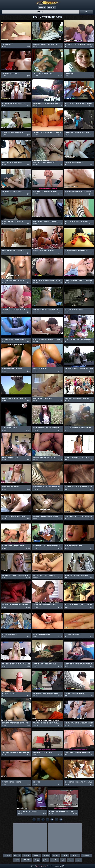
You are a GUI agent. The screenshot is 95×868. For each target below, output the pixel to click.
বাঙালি (70, 860)
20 (61, 819)
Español (56, 855)
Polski (17, 860)
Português (75, 855)
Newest (42, 7)
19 (56, 819)
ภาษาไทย (55, 860)
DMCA (62, 866)
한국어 (45, 860)
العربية (79, 860)
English (7, 855)
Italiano (36, 855)
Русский (46, 855)
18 (52, 819)
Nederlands (86, 855)
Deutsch (17, 855)
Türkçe (65, 855)
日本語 (37, 860)
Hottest (51, 7)
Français (27, 855)
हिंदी (63, 860)
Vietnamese (27, 860)
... (48, 819)
